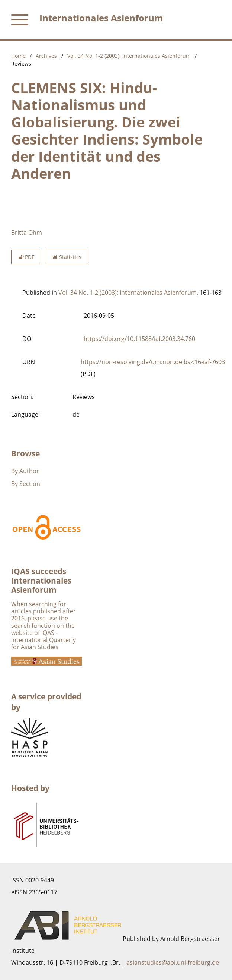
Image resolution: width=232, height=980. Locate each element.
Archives (46, 56)
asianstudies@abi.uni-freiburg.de (173, 962)
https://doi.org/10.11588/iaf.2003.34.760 (139, 339)
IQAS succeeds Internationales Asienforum (41, 581)
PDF (26, 257)
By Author (25, 471)
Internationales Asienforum (101, 18)
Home (18, 56)
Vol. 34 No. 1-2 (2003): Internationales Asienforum (129, 56)
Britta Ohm (27, 233)
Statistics (67, 257)
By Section (26, 484)
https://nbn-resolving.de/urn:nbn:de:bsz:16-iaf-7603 (153, 362)
